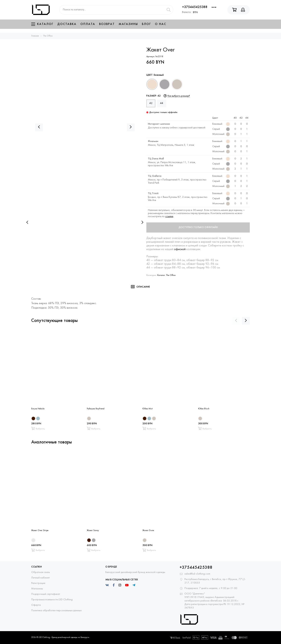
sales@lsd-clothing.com (197, 574)
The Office (171, 275)
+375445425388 (195, 7)
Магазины (128, 24)
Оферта (36, 605)
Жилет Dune (148, 530)
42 (151, 103)
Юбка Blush (204, 409)
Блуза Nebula (38, 409)
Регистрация (38, 583)
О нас (161, 24)
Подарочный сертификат (46, 594)
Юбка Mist (148, 409)
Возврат (107, 24)
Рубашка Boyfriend (96, 409)
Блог (146, 24)
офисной (180, 249)
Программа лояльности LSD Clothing (52, 600)
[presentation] (27, 223)
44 (162, 103)
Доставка (67, 24)
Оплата (88, 24)
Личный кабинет (40, 578)
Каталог (42, 24)
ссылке (169, 216)
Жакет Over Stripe (40, 530)
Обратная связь (40, 572)
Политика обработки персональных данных (56, 611)
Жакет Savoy (93, 530)
